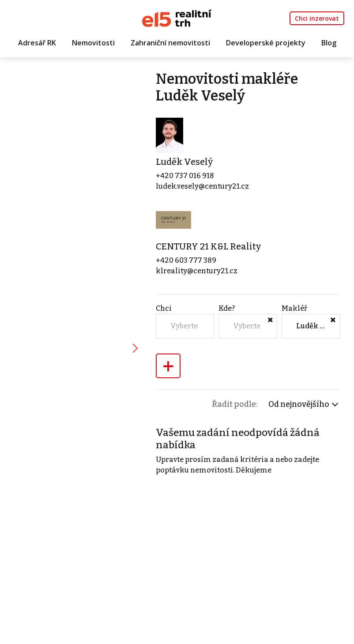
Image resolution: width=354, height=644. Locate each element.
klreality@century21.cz (197, 271)
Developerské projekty (266, 43)
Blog (329, 43)
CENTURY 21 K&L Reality (208, 246)
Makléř (294, 308)
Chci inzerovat (317, 18)
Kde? (227, 308)
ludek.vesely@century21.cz (202, 186)
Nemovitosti (93, 43)
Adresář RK (37, 43)
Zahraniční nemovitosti (170, 43)
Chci (164, 308)
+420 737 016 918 (185, 176)
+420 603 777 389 (186, 260)
